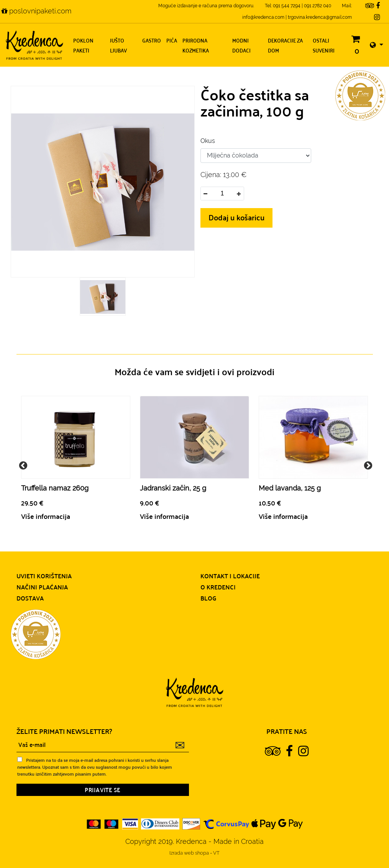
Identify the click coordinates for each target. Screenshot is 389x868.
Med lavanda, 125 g (290, 488)
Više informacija (46, 516)
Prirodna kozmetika (196, 45)
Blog (208, 598)
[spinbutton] (222, 194)
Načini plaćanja (42, 587)
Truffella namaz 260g (55, 488)
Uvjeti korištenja (44, 576)
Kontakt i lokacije (230, 576)
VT (216, 853)
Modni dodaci (241, 45)
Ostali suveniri (324, 45)
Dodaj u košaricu (236, 217)
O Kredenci (218, 587)
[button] (377, 45)
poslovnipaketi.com (36, 11)
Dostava (30, 598)
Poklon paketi (83, 45)
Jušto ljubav (118, 45)
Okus (208, 141)
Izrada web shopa (190, 853)
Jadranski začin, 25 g (173, 488)
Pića (172, 40)
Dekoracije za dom (285, 45)
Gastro (152, 40)
